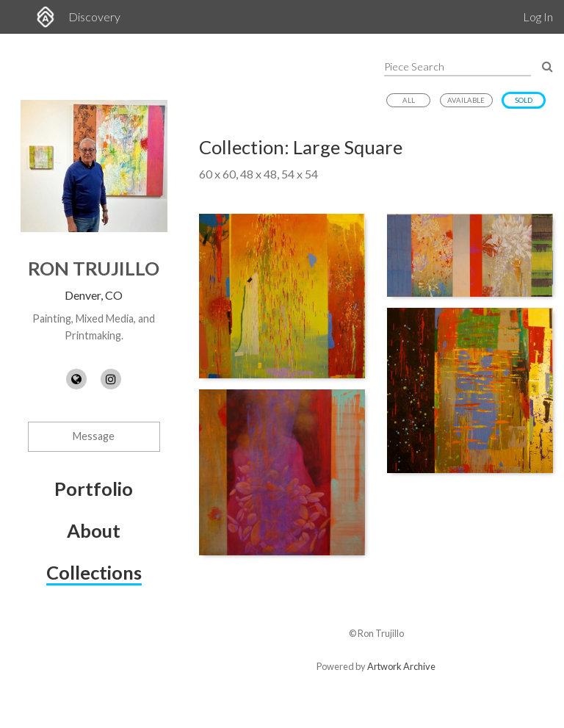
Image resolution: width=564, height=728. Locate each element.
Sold (524, 100)
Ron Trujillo (94, 268)
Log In (538, 17)
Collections (94, 572)
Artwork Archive (401, 666)
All (409, 100)
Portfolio (94, 489)
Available (466, 100)
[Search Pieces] (547, 66)
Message (94, 436)
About (94, 530)
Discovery (94, 17)
